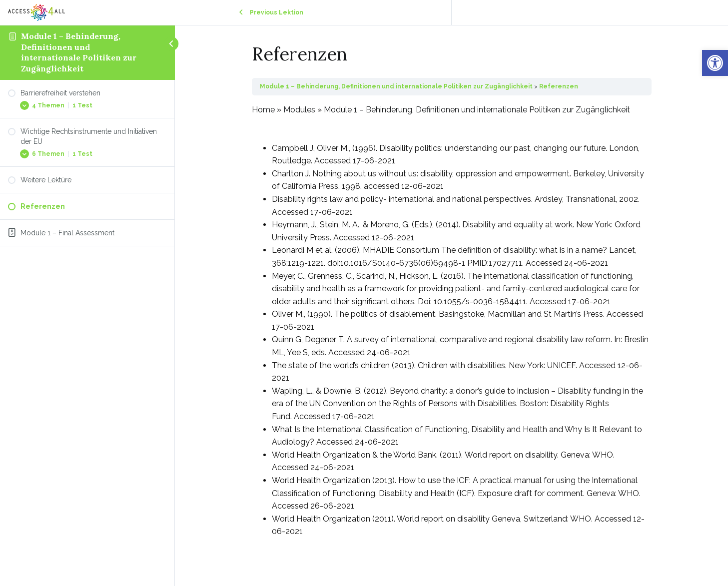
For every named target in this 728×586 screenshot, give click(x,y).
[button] (715, 63)
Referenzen (559, 86)
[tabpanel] (452, 321)
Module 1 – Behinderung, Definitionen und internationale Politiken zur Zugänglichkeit (79, 52)
